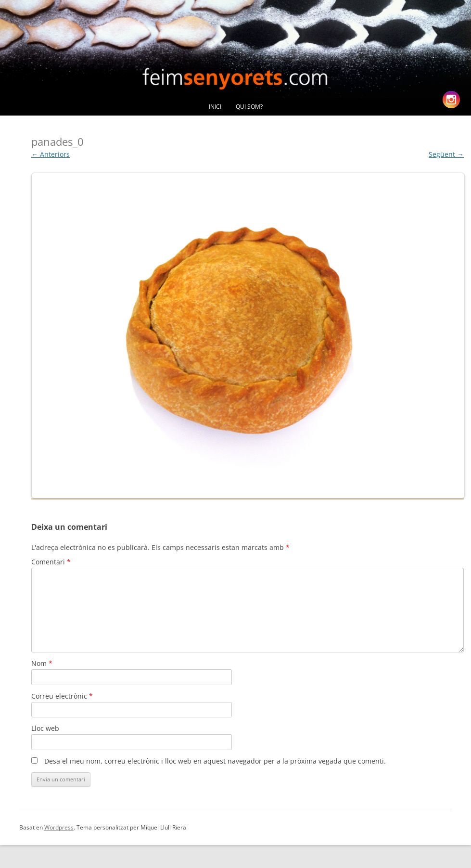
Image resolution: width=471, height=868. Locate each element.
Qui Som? (249, 107)
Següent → (446, 154)
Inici (215, 107)
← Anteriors (51, 154)
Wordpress (59, 827)
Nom (42, 663)
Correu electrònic (62, 696)
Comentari (51, 562)
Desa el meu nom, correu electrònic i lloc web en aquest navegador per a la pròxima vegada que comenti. (215, 761)
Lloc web (45, 728)
